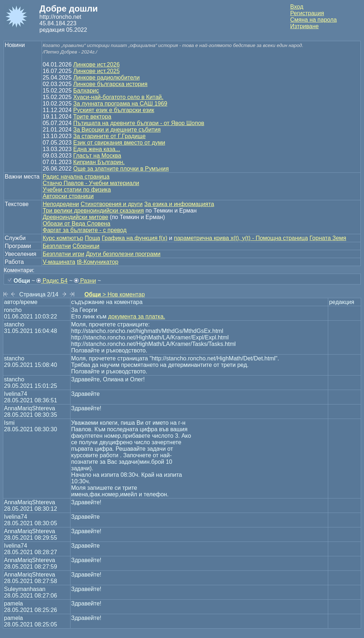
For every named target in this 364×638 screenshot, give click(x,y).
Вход (297, 7)
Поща (93, 238)
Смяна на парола (314, 20)
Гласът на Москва (97, 156)
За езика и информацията (179, 204)
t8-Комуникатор (98, 262)
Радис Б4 (52, 281)
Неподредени (61, 204)
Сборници (86, 246)
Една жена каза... (97, 149)
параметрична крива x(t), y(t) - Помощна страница (241, 238)
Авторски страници (68, 196)
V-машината (59, 262)
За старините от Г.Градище (110, 136)
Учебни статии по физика (77, 190)
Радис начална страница (76, 177)
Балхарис (86, 91)
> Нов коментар (114, 294)
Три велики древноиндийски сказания (93, 211)
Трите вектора (92, 117)
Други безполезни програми (123, 254)
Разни (85, 281)
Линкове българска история (110, 84)
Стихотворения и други (112, 204)
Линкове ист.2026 (97, 65)
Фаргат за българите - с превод (85, 230)
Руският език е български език (114, 110)
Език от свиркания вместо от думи (119, 143)
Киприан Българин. (99, 162)
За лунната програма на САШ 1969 (120, 104)
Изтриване (305, 26)
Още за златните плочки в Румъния (121, 169)
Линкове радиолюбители (107, 78)
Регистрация (307, 13)
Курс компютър (63, 238)
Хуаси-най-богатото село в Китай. (118, 97)
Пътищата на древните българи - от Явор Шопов (139, 123)
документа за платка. (137, 316)
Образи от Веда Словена (76, 224)
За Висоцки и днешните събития (117, 130)
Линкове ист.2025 (97, 71)
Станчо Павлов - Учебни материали (91, 183)
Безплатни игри (63, 254)
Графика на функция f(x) (134, 238)
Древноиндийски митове (75, 217)
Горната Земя (328, 238)
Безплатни (57, 246)
